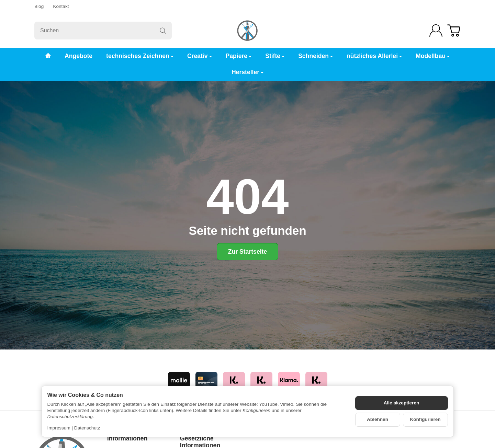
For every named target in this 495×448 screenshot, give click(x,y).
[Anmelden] (436, 31)
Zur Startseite (247, 252)
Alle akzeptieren (402, 403)
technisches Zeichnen (140, 56)
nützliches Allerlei (374, 56)
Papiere (239, 56)
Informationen (127, 439)
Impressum (59, 428)
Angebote (78, 56)
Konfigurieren (425, 419)
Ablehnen (378, 419)
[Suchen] (103, 31)
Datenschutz (87, 428)
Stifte (275, 56)
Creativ (200, 56)
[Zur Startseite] (247, 31)
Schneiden (316, 56)
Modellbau (433, 56)
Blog (39, 6)
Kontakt (61, 6)
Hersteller (247, 72)
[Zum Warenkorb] (454, 31)
